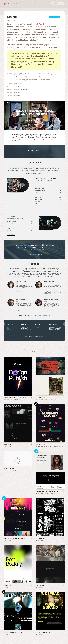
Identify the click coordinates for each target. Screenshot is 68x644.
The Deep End (41, 397)
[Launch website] (64, 398)
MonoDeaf (7, 444)
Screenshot (54, 17)
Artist (22, 74)
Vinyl (49, 80)
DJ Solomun (40, 585)
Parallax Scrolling (51, 77)
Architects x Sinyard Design (13, 632)
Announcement (39, 400)
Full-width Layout (20, 77)
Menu (10, 4)
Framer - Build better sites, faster (15, 397)
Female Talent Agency (44, 632)
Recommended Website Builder (12, 400)
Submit (34, 351)
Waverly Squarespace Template (47, 491)
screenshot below (18, 59)
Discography (52, 74)
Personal (15, 470)
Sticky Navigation (32, 80)
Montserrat (17, 89)
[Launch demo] (64, 492)
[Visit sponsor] (31, 398)
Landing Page (39, 447)
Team (17, 74)
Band (26, 74)
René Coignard (9, 468)
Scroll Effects (18, 86)
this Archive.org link (19, 64)
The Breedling (41, 538)
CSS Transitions (42, 74)
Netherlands (41, 77)
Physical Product (58, 447)
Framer (36, 404)
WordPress (44, 24)
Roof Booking (8, 585)
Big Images (33, 74)
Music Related (18, 83)
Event (46, 400)
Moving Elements (31, 77)
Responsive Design (20, 80)
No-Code (47, 494)
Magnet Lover (41, 444)
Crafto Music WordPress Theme (14, 538)
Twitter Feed (42, 80)
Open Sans (24, 89)
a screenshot (13, 47)
